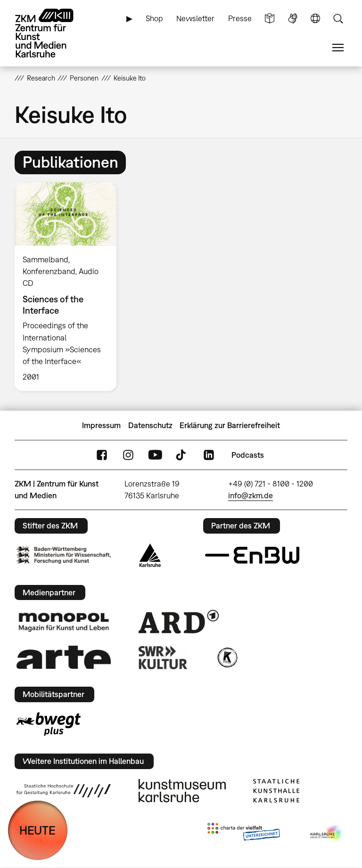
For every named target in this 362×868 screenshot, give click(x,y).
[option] (70, 287)
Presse (240, 18)
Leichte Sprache (270, 19)
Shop (154, 18)
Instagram (128, 455)
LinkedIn (209, 455)
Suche (338, 19)
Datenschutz (150, 425)
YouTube (155, 455)
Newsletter (195, 18)
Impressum (101, 425)
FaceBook (102, 455)
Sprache (315, 19)
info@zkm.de (251, 495)
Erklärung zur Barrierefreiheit (230, 425)
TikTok (182, 455)
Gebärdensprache (293, 19)
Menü (338, 48)
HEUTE (37, 830)
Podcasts (248, 455)
